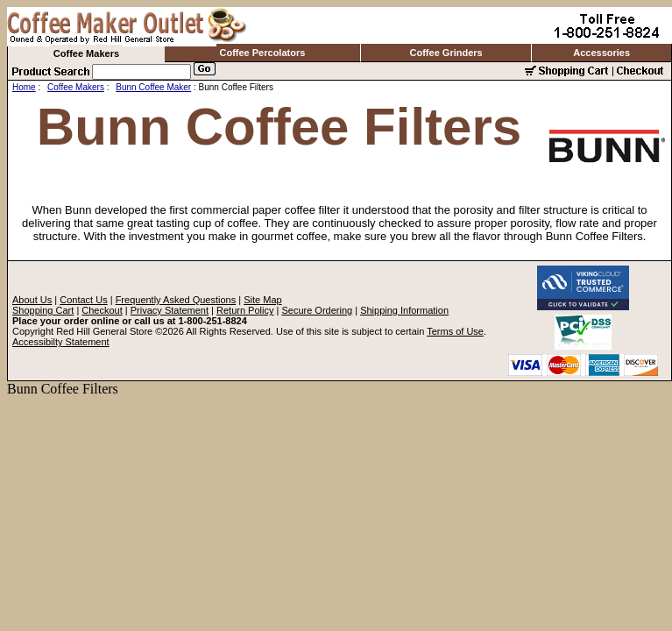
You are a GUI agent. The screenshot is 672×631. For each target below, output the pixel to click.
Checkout (102, 310)
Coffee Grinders (446, 53)
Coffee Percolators (263, 53)
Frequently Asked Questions (176, 300)
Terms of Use (455, 331)
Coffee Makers (86, 53)
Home (24, 87)
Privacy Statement (170, 310)
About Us (32, 300)
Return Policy (245, 310)
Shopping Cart (43, 310)
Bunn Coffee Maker (153, 87)
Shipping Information (404, 310)
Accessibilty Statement (61, 342)
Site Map (262, 300)
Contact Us (83, 300)
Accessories (601, 53)
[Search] (141, 72)
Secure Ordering (317, 310)
